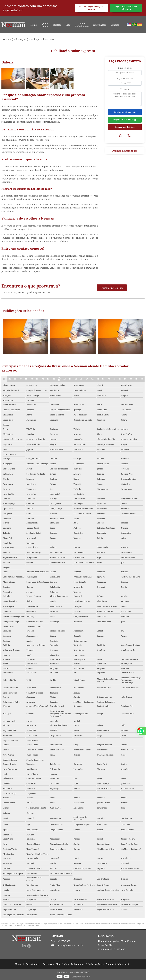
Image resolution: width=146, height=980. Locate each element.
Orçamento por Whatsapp (125, 120)
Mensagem (125, 89)
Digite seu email (125, 68)
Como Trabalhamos (82, 25)
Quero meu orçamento (112, 288)
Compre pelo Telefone (125, 127)
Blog (68, 25)
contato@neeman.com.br (67, 945)
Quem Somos (45, 25)
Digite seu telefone (125, 79)
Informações (100, 25)
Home (34, 25)
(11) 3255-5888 (61, 941)
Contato (115, 25)
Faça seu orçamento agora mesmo (91, 8)
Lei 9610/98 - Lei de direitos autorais (26, 926)
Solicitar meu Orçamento (125, 112)
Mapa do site (124, 964)
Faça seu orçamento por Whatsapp (126, 8)
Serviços (57, 25)
